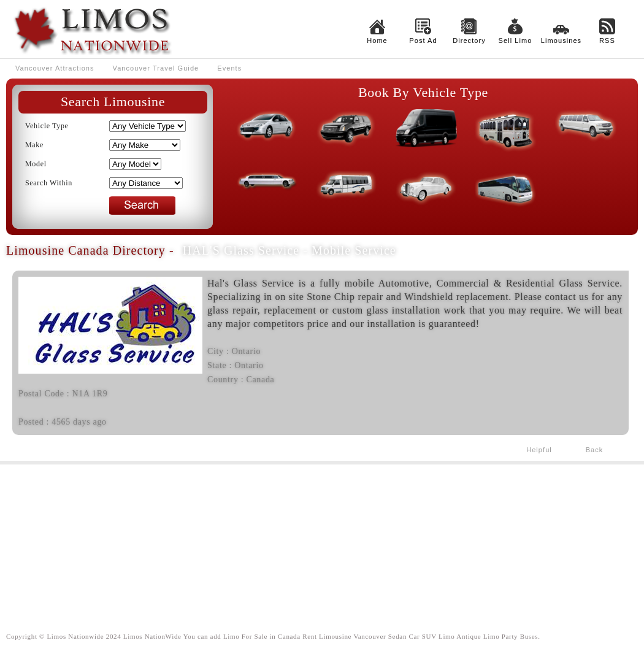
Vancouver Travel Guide (156, 68)
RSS (607, 40)
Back (595, 450)
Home (377, 40)
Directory (469, 40)
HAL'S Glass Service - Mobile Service (289, 250)
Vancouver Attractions (55, 68)
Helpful (539, 450)
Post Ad (423, 40)
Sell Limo (516, 40)
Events (229, 68)
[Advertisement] (322, 538)
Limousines (561, 40)
